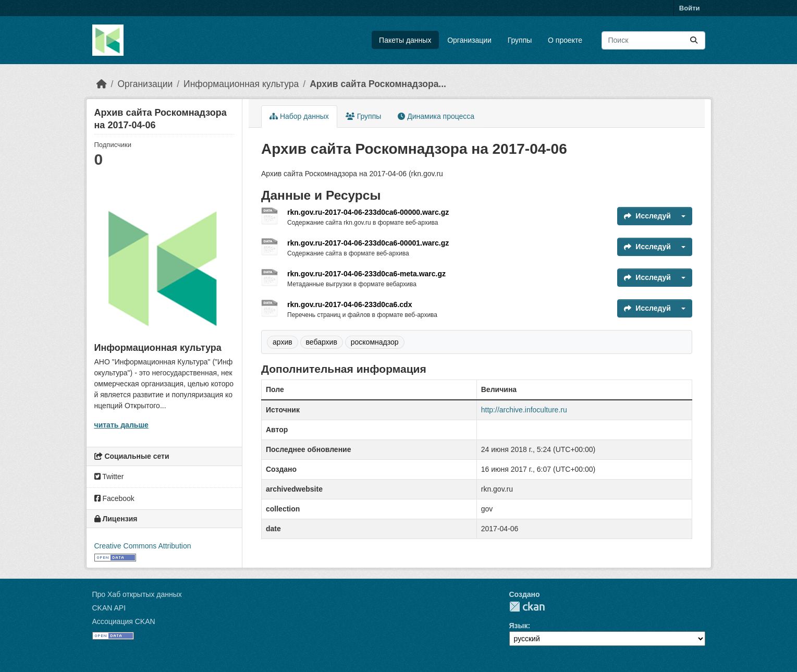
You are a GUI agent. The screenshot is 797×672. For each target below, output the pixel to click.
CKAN (527, 607)
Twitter (109, 476)
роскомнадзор (375, 342)
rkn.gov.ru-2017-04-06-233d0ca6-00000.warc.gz (368, 212)
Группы (520, 40)
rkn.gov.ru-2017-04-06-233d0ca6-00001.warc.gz (368, 243)
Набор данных (299, 116)
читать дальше (121, 425)
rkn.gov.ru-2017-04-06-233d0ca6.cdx (350, 304)
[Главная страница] (102, 84)
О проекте (565, 40)
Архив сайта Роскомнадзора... (378, 84)
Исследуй (647, 216)
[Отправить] (694, 40)
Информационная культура (241, 84)
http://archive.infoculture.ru (524, 410)
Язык (519, 626)
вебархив (322, 342)
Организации (469, 40)
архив (283, 342)
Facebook (114, 498)
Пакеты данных (405, 40)
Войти (690, 8)
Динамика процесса (436, 116)
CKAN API (109, 608)
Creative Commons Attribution (143, 546)
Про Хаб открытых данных (137, 594)
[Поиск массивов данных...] (653, 40)
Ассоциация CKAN (124, 621)
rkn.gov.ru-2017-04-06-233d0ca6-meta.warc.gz (366, 274)
